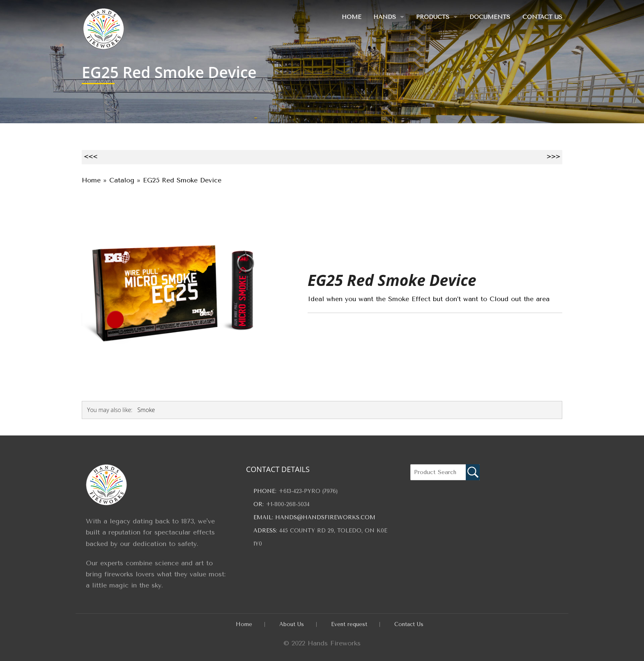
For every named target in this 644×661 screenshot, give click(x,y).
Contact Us (542, 17)
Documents (490, 17)
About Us (292, 624)
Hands (384, 17)
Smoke (146, 410)
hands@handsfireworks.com (325, 517)
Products (432, 17)
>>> (553, 157)
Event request (349, 624)
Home (350, 17)
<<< (91, 157)
